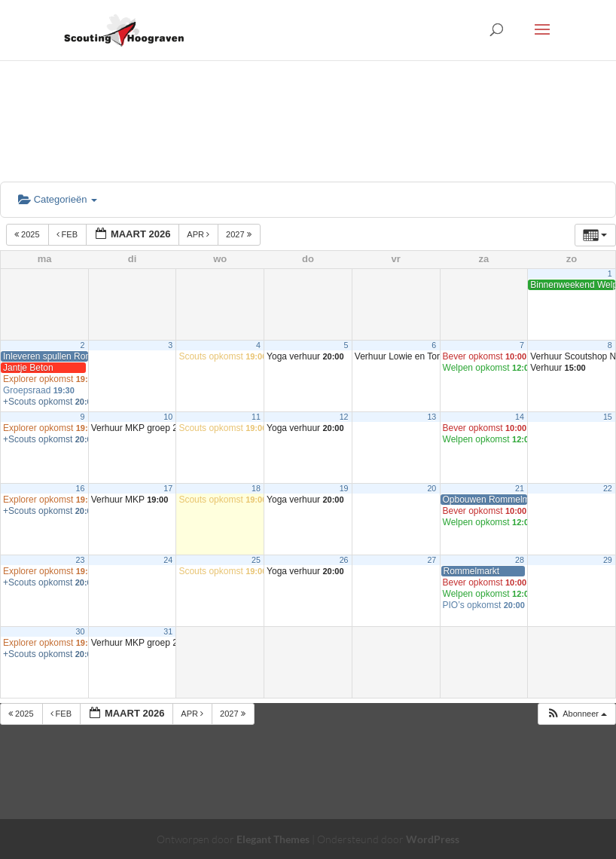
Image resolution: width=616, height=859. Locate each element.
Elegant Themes (273, 839)
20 (432, 488)
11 (256, 417)
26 (344, 560)
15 (608, 417)
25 (256, 560)
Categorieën (58, 199)
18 (256, 488)
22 (608, 488)
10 (168, 417)
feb (69, 234)
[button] (576, 714)
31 (168, 631)
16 (81, 488)
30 (81, 631)
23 (81, 560)
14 (520, 417)
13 (432, 417)
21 (520, 488)
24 (168, 560)
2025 (28, 234)
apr (199, 234)
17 (168, 488)
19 (344, 488)
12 (344, 417)
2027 (240, 234)
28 (520, 560)
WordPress (433, 839)
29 (608, 560)
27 (432, 560)
